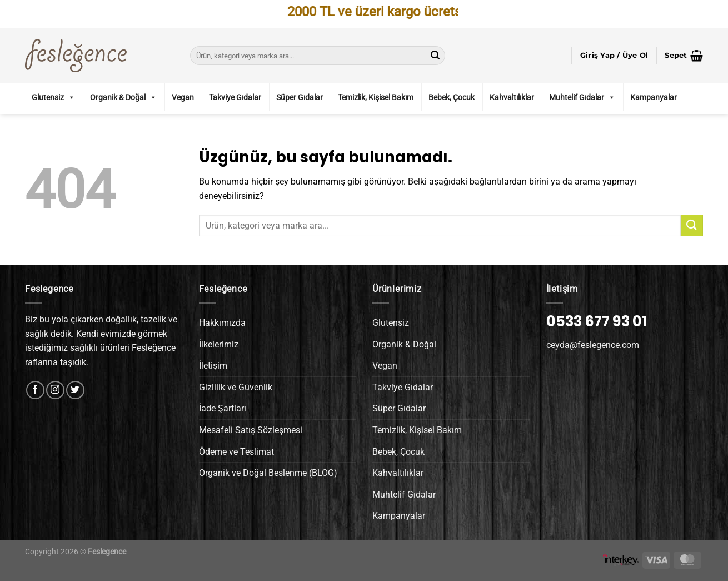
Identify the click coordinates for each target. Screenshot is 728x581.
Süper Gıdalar (300, 97)
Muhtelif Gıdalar (582, 97)
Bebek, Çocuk (452, 97)
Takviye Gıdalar (235, 97)
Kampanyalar (654, 97)
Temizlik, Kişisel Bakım (376, 97)
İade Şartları (223, 408)
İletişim (213, 366)
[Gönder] (435, 56)
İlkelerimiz (219, 344)
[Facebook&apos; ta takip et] (35, 390)
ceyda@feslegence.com (593, 345)
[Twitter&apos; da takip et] (75, 390)
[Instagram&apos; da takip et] (55, 390)
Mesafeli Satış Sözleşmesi (251, 430)
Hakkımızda (222, 323)
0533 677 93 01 (597, 321)
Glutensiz (53, 97)
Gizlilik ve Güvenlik (236, 387)
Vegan (183, 97)
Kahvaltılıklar (512, 97)
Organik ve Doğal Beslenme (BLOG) (268, 473)
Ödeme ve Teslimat (236, 452)
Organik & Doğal (123, 97)
